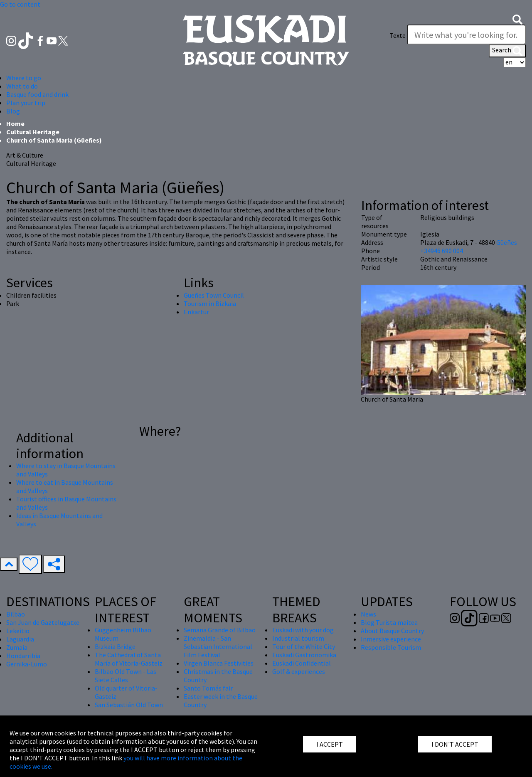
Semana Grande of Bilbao (220, 630)
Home (15, 123)
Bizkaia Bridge (115, 646)
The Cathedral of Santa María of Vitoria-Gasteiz (129, 659)
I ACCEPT (330, 744)
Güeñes (507, 242)
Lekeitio (18, 631)
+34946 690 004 (442, 251)
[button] (517, 19)
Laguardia (20, 639)
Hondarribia (23, 656)
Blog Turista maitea (389, 622)
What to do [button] (22, 86)
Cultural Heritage (33, 132)
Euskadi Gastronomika (304, 655)
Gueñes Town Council (214, 295)
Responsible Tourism (391, 647)
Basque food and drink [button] (37, 94)
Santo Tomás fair (208, 688)
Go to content (20, 4)
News (368, 614)
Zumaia (17, 647)
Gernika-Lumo (27, 664)
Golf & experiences (299, 671)
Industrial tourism (298, 638)
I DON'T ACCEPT (455, 744)
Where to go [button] (24, 78)
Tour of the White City (304, 646)
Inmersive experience (391, 639)
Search (507, 51)
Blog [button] (13, 111)
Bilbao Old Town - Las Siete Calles (126, 676)
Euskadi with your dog (303, 630)
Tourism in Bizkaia (210, 303)
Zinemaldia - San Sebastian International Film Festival (218, 646)
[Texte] (466, 35)
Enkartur (196, 312)
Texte (398, 35)
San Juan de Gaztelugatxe (43, 622)
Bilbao (16, 614)
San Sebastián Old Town (129, 705)
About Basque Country (392, 631)
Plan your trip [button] (26, 103)
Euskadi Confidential (302, 663)
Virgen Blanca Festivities (219, 663)
